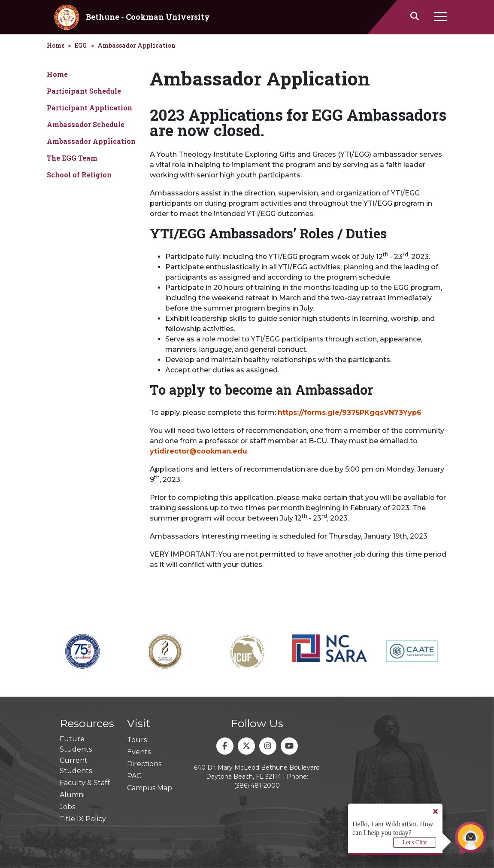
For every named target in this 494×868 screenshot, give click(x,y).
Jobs (67, 807)
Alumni (72, 795)
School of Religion (79, 175)
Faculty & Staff (85, 783)
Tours (137, 740)
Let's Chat (415, 842)
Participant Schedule (84, 91)
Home (57, 74)
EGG (80, 45)
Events (139, 752)
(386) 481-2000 (257, 786)
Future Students (76, 744)
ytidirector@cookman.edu (199, 451)
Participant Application (89, 108)
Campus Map (150, 788)
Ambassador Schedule (86, 124)
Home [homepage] (56, 45)
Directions (144, 764)
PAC (134, 776)
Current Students (76, 766)
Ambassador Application (136, 45)
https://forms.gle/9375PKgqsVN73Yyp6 (350, 413)
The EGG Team (72, 158)
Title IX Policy (83, 819)
